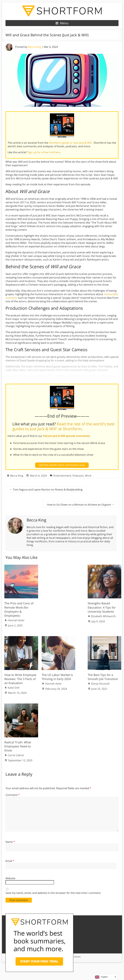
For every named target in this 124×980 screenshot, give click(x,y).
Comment (13, 795)
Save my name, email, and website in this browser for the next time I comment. (53, 893)
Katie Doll (14, 688)
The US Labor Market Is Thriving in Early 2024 (57, 677)
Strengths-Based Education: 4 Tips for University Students (102, 607)
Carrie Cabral (16, 755)
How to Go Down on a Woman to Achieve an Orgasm (81, 505)
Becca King (34, 47)
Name (10, 842)
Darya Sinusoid (100, 684)
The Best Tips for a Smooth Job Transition (103, 677)
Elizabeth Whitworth (103, 616)
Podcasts (78, 476)
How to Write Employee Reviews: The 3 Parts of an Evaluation (20, 679)
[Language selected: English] (105, 977)
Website (10, 878)
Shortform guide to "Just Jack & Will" (71, 143)
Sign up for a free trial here (44, 152)
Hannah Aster (16, 620)
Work (88, 476)
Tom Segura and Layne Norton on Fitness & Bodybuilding (46, 490)
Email (10, 861)
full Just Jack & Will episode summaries (66, 436)
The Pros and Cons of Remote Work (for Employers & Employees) (19, 609)
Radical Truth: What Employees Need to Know (18, 746)
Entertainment (62, 476)
